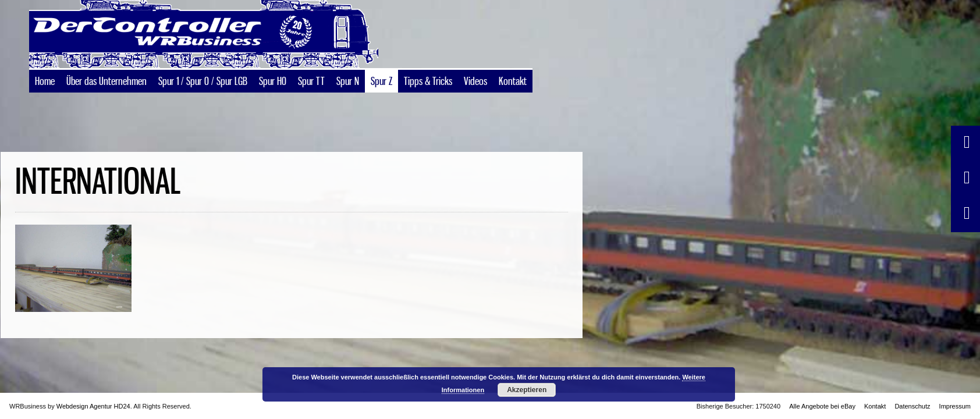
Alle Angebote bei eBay (822, 406)
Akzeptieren (527, 390)
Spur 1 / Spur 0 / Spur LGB (203, 97)
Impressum (955, 406)
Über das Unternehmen (106, 97)
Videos (475, 97)
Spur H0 (273, 97)
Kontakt (513, 97)
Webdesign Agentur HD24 (93, 406)
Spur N (348, 97)
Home (45, 97)
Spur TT (311, 97)
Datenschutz (912, 406)
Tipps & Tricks (428, 97)
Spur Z (381, 97)
